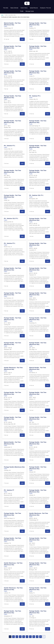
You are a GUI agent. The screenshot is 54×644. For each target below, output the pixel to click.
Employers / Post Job (45, 8)
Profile (22, 11)
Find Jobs (6, 8)
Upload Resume (34, 8)
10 (40, 637)
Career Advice (24, 8)
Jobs (2, 15)
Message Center (30, 11)
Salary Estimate (14, 8)
